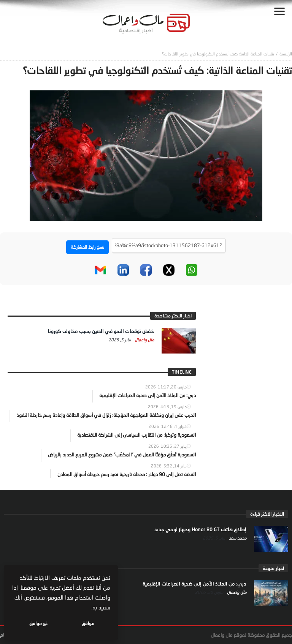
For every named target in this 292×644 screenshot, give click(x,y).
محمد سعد (237, 538)
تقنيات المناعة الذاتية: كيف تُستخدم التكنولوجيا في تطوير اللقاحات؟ (218, 54)
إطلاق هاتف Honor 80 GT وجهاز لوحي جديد (200, 529)
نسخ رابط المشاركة (87, 247)
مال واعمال (144, 340)
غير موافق (38, 623)
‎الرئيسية (286, 54)
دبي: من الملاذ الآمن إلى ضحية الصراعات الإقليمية (194, 584)
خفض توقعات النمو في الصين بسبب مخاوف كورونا (101, 331)
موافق (88, 623)
